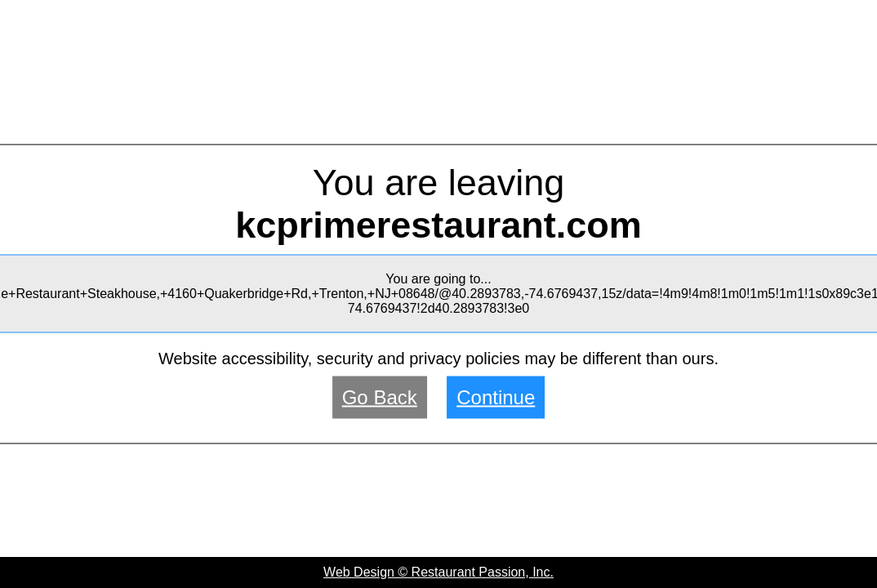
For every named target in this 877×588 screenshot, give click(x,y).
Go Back (380, 397)
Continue (496, 397)
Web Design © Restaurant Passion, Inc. (438, 572)
